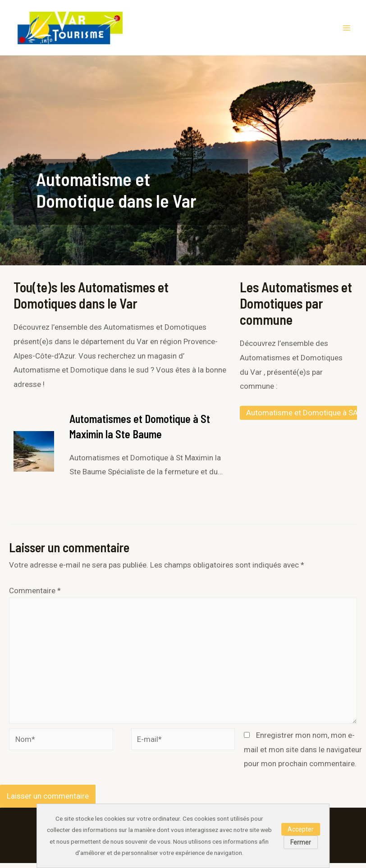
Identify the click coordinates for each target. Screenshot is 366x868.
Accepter (301, 829)
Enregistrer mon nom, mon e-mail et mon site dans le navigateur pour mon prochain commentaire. (303, 754)
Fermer (301, 842)
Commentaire (35, 595)
